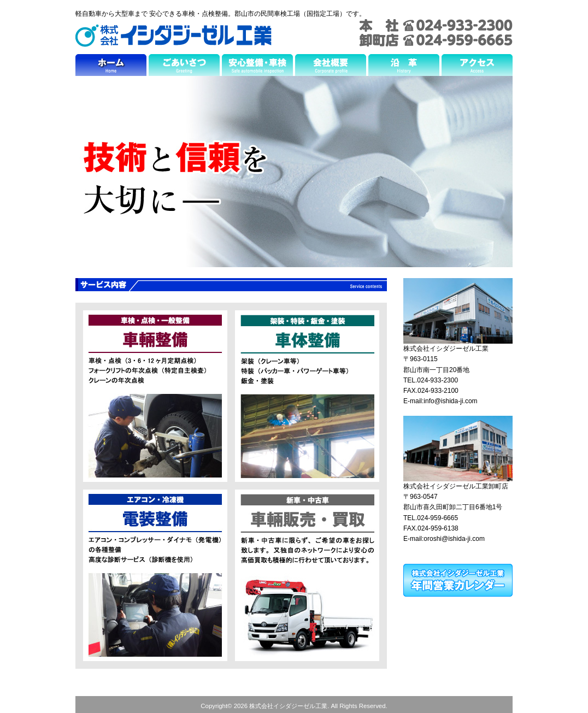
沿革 (404, 68)
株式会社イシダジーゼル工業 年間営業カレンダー (458, 580)
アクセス (477, 68)
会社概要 (331, 68)
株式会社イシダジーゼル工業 (174, 36)
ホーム (111, 68)
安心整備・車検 (257, 68)
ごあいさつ (184, 68)
